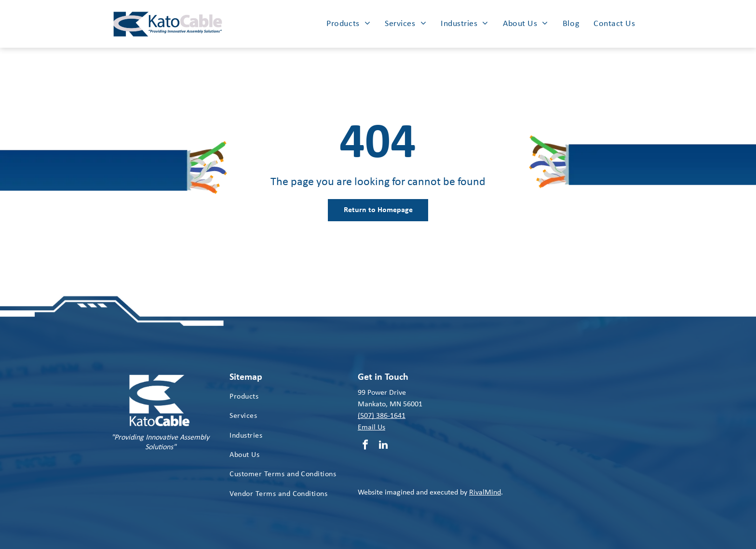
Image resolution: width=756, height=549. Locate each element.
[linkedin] (383, 446)
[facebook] (365, 446)
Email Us (371, 428)
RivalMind (485, 493)
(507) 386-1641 (382, 416)
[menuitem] (348, 24)
